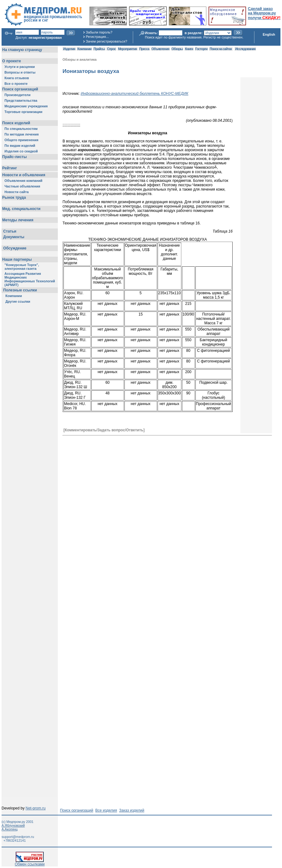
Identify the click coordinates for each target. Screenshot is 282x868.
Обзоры (177, 49)
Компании (84, 49)
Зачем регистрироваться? (107, 41)
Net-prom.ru (36, 808)
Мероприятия (128, 49)
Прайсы (99, 49)
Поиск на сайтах (221, 49)
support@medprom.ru (18, 837)
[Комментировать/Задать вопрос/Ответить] (104, 430)
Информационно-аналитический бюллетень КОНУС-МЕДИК (134, 94)
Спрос (111, 49)
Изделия (69, 49)
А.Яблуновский (13, 825)
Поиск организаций (77, 810)
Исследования (245, 49)
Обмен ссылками (30, 863)
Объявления (160, 49)
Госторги (201, 49)
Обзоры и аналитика (80, 59)
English (269, 34)
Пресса (144, 49)
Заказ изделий (132, 810)
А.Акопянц (10, 829)
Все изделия (106, 810)
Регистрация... (97, 37)
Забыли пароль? (99, 32)
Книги (189, 49)
